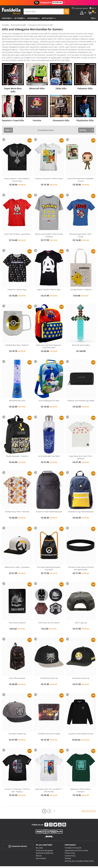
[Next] (54, 799)
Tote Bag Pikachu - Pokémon (81, 277)
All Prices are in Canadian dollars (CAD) (79, 849)
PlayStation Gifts (85, 108)
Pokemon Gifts (85, 76)
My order (39, 835)
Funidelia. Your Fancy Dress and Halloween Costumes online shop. (11, 11)
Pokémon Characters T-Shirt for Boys (49, 166)
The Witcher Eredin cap (49, 666)
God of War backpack (17, 666)
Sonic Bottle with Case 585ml (49, 444)
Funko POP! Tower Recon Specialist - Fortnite (81, 167)
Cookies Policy (70, 843)
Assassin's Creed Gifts (13, 108)
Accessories (33, 18)
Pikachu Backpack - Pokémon (17, 444)
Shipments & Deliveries (45, 840)
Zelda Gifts (61, 76)
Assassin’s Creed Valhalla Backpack (49, 499)
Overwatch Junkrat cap (81, 666)
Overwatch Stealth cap (17, 721)
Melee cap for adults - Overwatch (17, 555)
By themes (19, 18)
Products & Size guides (44, 838)
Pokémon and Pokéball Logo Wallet (81, 388)
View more (9, 48)
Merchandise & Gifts (18, 25)
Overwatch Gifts (61, 108)
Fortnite (37, 108)
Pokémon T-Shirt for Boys (17, 277)
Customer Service (18, 834)
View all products (89, 798)
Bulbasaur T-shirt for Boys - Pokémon (81, 778)
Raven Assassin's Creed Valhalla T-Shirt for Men (17, 167)
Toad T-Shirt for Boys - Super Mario (17, 222)
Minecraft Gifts (37, 76)
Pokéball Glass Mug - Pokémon (17, 333)
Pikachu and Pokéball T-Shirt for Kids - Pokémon (49, 223)
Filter (7, 118)
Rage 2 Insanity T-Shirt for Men (49, 277)
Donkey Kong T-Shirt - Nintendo (17, 499)
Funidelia (5, 25)
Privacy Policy (70, 840)
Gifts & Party (48, 18)
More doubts (41, 846)
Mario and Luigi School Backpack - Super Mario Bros (49, 334)
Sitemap (68, 846)
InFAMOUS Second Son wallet (49, 721)
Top (93, 18)
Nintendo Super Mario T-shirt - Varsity (81, 223)
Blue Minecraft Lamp (17, 388)
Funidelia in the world (73, 835)
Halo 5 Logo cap (81, 610)
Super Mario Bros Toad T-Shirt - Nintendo (81, 445)
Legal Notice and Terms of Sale (76, 838)
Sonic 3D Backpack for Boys (49, 388)
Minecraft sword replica (81, 333)
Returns (39, 843)
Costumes (6, 18)
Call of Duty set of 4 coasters (49, 610)
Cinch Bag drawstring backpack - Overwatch (49, 556)
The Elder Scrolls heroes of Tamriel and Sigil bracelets (81, 556)
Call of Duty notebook (17, 610)
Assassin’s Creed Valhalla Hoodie (81, 721)
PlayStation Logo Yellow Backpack (81, 499)
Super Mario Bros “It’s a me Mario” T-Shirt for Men (49, 778)
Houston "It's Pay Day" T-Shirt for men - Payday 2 (17, 778)
